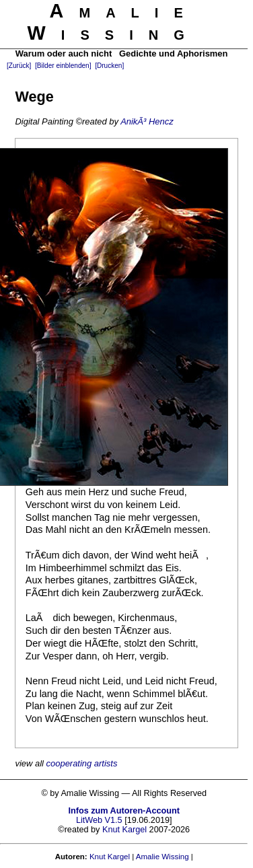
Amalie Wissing (162, 857)
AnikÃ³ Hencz (147, 121)
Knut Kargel (124, 830)
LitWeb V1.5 (99, 820)
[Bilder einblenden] (63, 66)
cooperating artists (82, 763)
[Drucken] (109, 66)
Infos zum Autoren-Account (124, 811)
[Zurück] (19, 66)
